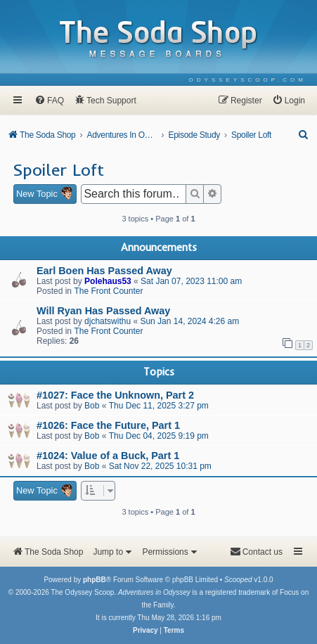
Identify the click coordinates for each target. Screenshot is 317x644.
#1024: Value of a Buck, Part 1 (108, 456)
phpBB (95, 580)
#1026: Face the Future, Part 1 (108, 425)
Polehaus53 (108, 281)
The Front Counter (108, 291)
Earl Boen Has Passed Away (104, 271)
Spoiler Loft (58, 169)
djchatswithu (108, 321)
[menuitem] (248, 80)
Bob (92, 406)
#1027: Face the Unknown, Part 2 (115, 395)
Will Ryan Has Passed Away (103, 311)
